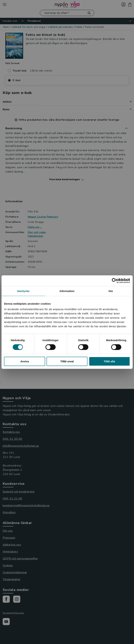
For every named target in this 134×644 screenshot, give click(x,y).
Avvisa (25, 361)
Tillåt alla (109, 361)
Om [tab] (111, 291)
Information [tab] (67, 291)
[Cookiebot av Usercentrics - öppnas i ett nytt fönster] (114, 281)
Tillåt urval (67, 361)
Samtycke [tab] (23, 291)
